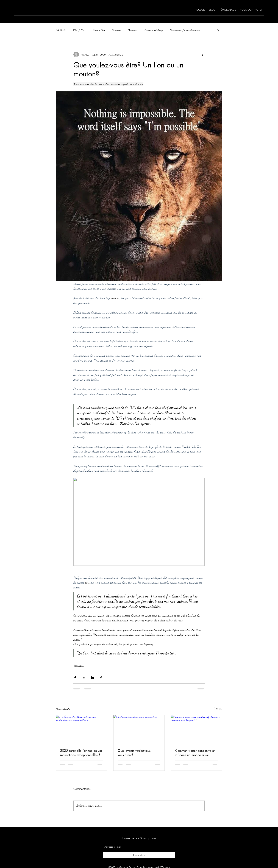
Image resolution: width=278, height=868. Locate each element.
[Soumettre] (139, 855)
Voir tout (218, 709)
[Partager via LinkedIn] (92, 678)
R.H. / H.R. (79, 30)
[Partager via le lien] (101, 678)
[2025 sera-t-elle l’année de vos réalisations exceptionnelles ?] (81, 730)
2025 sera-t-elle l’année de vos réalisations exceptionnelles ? (81, 753)
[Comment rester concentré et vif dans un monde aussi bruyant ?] (197, 730)
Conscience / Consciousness (185, 30)
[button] (218, 30)
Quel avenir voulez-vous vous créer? (134, 753)
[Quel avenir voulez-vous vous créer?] (139, 730)
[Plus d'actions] (202, 54)
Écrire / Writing (154, 30)
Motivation (99, 30)
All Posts (61, 30)
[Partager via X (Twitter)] (84, 678)
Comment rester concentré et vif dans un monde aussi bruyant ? (195, 753)
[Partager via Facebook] (75, 678)
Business (133, 30)
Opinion (116, 30)
